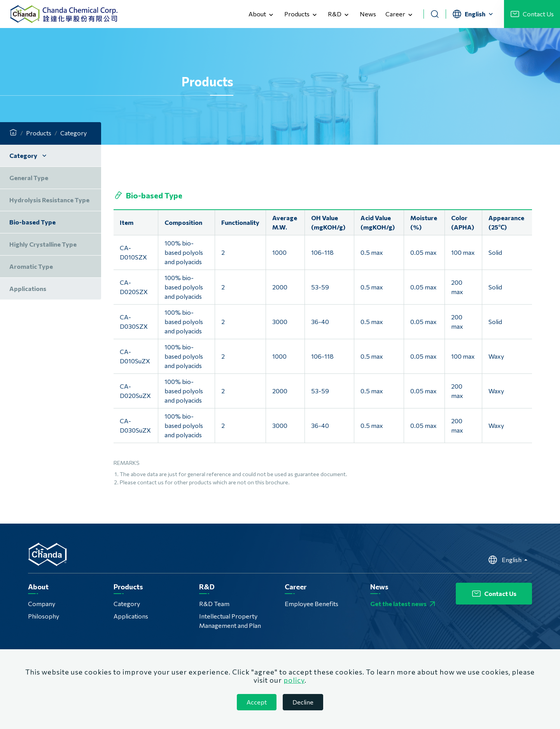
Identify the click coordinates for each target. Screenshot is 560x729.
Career (400, 14)
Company (42, 604)
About (262, 14)
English (505, 560)
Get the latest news (404, 604)
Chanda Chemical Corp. (64, 14)
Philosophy (44, 616)
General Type (29, 178)
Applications (131, 616)
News (368, 14)
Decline (303, 702)
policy (294, 680)
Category (127, 604)
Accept (257, 702)
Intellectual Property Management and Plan (230, 621)
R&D (339, 14)
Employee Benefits (311, 604)
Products (301, 14)
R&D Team (214, 604)
